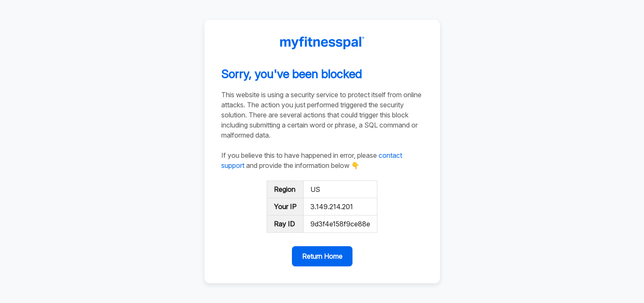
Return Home (322, 256)
